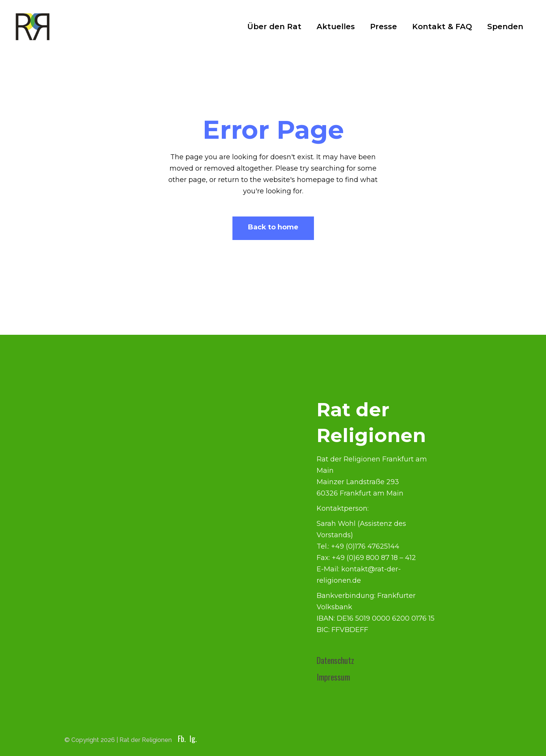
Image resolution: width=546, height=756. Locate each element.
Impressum (333, 677)
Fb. (182, 739)
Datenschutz (335, 660)
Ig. (193, 739)
